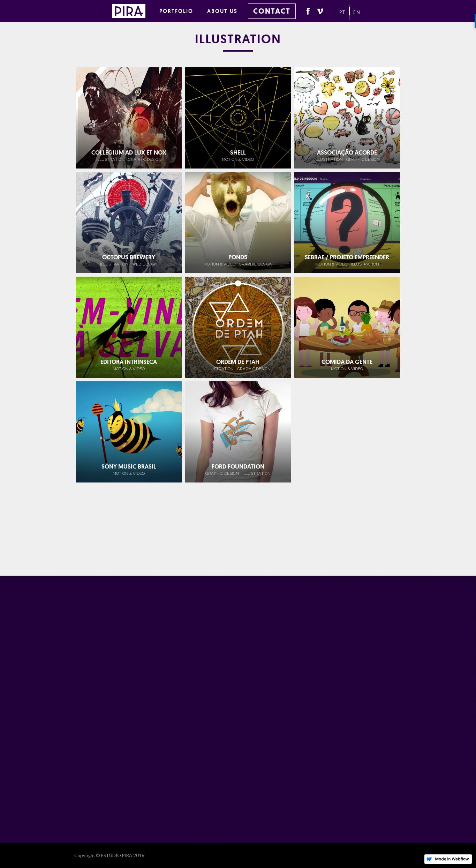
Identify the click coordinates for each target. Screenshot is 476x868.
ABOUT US (222, 11)
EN (357, 12)
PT (342, 12)
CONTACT (272, 11)
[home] (132, 10)
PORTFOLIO (176, 11)
